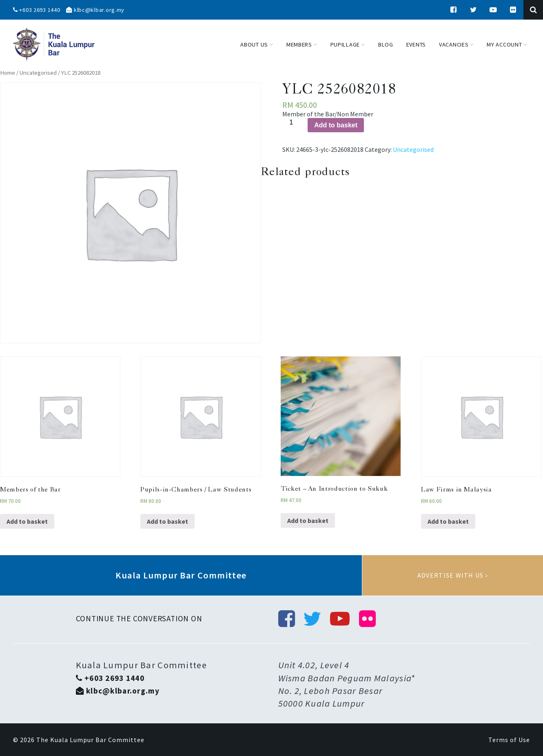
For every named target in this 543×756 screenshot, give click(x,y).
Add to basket (336, 125)
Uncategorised (38, 73)
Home (8, 73)
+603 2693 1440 (37, 10)
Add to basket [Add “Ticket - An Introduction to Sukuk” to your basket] (308, 520)
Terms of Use (509, 740)
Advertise (453, 576)
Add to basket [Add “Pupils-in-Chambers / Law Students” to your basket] (167, 521)
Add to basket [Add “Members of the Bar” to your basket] (27, 521)
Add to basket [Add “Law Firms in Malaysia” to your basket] (448, 521)
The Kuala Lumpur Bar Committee (90, 740)
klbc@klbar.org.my (95, 10)
